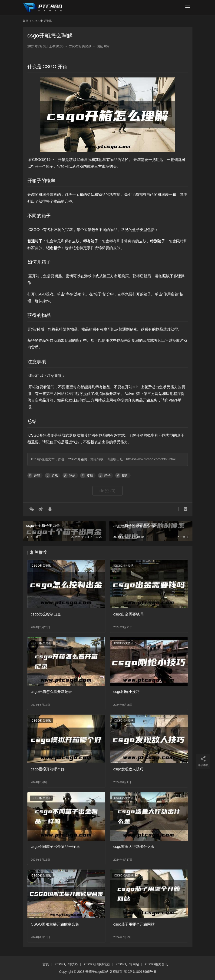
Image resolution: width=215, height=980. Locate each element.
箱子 (107, 475)
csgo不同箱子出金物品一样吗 (55, 847)
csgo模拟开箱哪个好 (48, 769)
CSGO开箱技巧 (67, 964)
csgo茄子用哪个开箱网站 (134, 924)
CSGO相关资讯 (80, 46)
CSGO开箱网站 (128, 964)
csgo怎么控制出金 (46, 614)
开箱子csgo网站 (97, 972)
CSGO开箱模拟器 (97, 964)
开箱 (37, 475)
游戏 (55, 475)
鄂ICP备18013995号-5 (140, 972)
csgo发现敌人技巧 (129, 769)
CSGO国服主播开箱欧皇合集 (55, 924)
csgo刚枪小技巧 (127, 692)
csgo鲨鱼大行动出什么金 (134, 847)
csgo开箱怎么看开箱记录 (52, 692)
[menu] (188, 7)
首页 (26, 21)
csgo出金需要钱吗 (129, 614)
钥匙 (125, 475)
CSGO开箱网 (77, 459)
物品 (72, 475)
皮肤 (90, 475)
